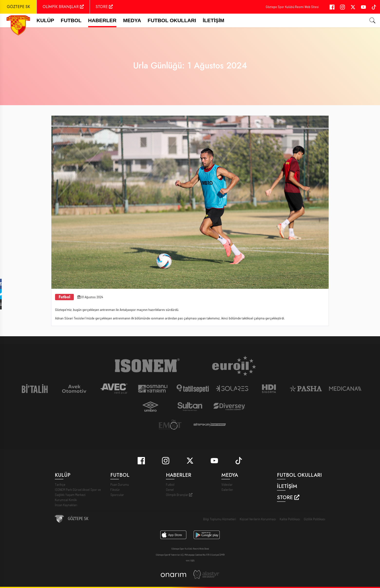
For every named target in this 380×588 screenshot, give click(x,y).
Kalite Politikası (290, 519)
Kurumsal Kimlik (66, 500)
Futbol (170, 484)
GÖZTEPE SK (18, 7)
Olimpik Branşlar (179, 495)
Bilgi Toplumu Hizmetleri (220, 519)
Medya (132, 20)
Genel (170, 490)
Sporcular (117, 495)
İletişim (214, 20)
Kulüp (45, 20)
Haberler (102, 20)
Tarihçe (60, 484)
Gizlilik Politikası (314, 519)
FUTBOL (71, 20)
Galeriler (227, 490)
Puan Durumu (120, 484)
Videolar (227, 484)
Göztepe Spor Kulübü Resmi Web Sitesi (292, 7)
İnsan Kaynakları (66, 505)
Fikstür (115, 490)
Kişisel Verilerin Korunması (258, 519)
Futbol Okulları (172, 20)
